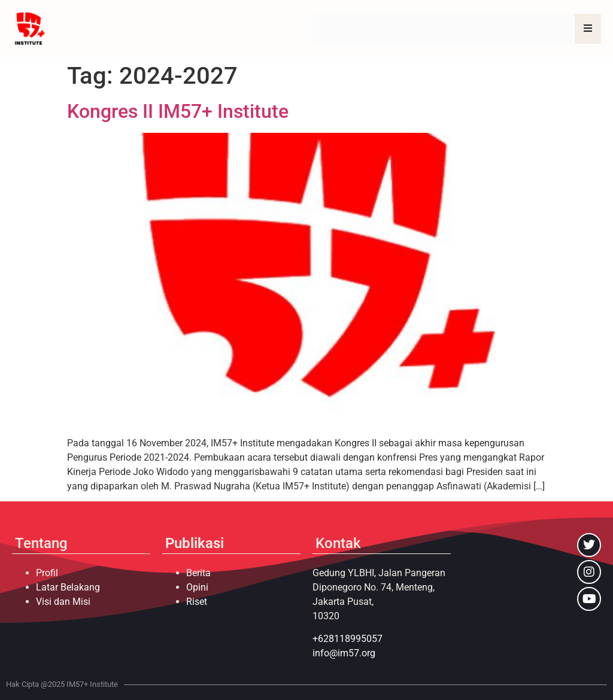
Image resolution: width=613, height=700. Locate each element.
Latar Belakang (68, 587)
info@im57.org (344, 653)
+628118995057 (348, 639)
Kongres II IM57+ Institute (178, 111)
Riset (197, 602)
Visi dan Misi (63, 602)
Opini (197, 587)
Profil (47, 573)
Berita (198, 573)
